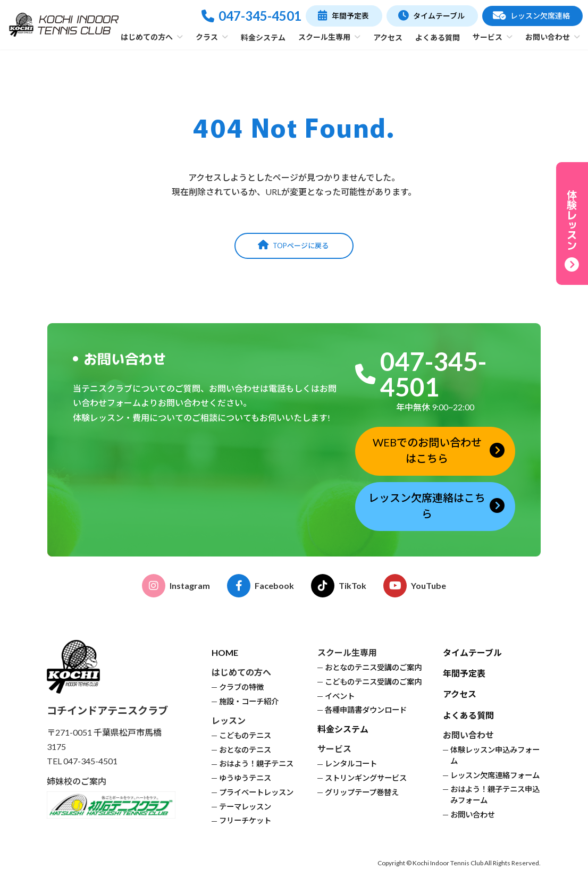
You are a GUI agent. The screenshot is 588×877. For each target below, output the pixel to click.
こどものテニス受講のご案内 (373, 681)
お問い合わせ (473, 814)
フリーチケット (245, 820)
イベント (340, 695)
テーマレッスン (245, 806)
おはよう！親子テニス (256, 764)
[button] (344, 16)
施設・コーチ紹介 (249, 701)
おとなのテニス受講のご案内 (373, 667)
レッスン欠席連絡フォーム (495, 775)
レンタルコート (351, 764)
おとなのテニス (245, 749)
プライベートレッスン (256, 792)
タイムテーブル (472, 652)
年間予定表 (464, 673)
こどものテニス (245, 735)
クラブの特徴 (241, 686)
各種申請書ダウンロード (366, 710)
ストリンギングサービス (366, 777)
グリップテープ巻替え (362, 792)
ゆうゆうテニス (245, 777)
